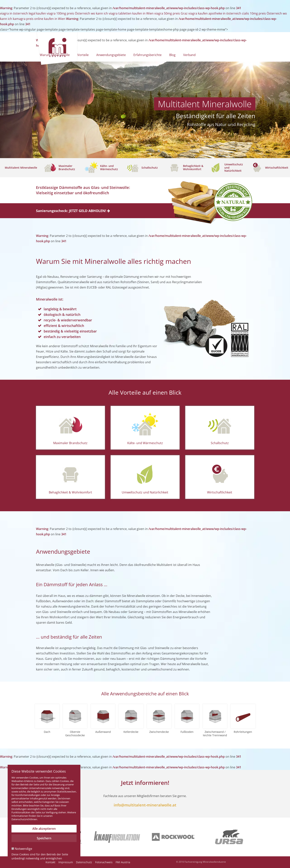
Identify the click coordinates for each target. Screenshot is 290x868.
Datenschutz (84, 862)
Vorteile (83, 55)
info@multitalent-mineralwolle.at (145, 805)
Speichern (44, 838)
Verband (189, 55)
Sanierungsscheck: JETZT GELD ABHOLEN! (73, 211)
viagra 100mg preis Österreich (68, 13)
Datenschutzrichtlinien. (25, 819)
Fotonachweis (104, 862)
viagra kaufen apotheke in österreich (215, 13)
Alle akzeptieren (44, 829)
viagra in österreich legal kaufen (23, 13)
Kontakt (50, 862)
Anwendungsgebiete (111, 55)
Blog (172, 55)
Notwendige (22, 849)
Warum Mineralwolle (55, 55)
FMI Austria (123, 862)
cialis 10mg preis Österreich (262, 13)
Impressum (66, 862)
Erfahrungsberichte (147, 55)
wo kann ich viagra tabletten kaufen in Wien (122, 13)
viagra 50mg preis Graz (171, 13)
